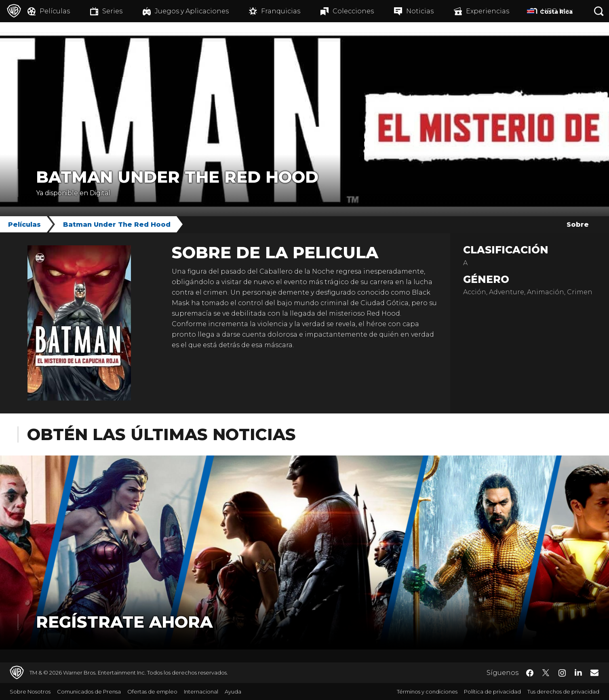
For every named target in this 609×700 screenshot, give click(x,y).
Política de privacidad (492, 692)
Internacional (201, 692)
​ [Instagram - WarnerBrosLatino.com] (562, 673)
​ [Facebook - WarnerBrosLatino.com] (530, 673)
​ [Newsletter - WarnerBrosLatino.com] (594, 673)
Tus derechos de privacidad (563, 692)
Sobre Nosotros (30, 692)
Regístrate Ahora (124, 622)
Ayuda (233, 692)
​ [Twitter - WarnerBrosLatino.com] (546, 673)
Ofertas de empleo (152, 692)
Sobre (578, 225)
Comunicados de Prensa (89, 692)
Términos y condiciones (427, 692)
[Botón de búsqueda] (599, 11)
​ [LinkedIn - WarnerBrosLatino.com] (578, 672)
